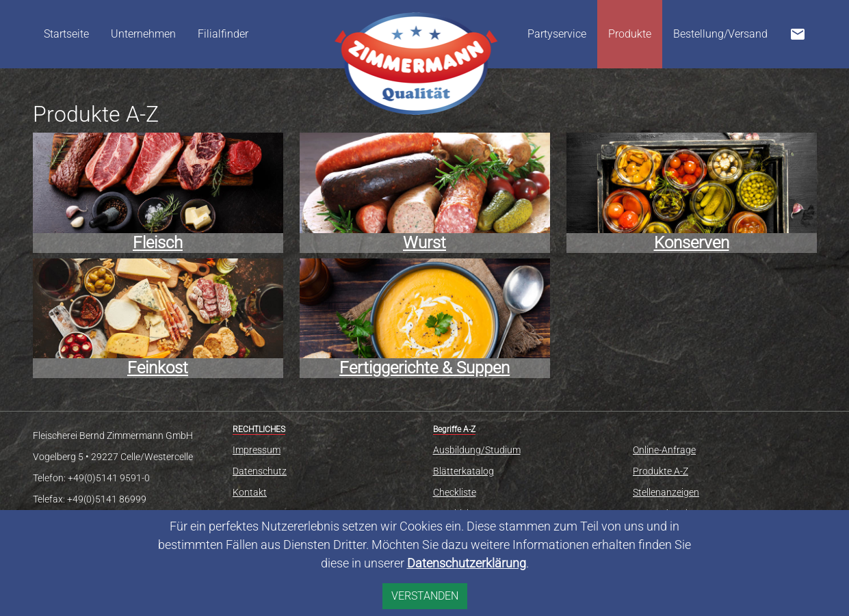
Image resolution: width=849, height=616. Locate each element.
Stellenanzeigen (666, 492)
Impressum (257, 450)
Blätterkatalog (463, 471)
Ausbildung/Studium (477, 450)
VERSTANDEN (425, 596)
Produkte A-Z (661, 471)
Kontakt (250, 492)
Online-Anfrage (664, 450)
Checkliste (455, 492)
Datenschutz (260, 471)
